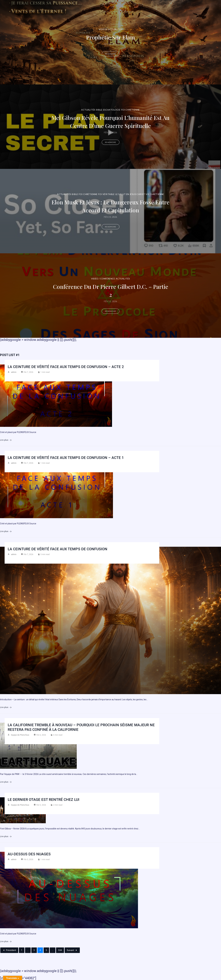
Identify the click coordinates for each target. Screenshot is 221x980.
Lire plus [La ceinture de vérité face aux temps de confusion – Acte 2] (6, 440)
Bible (99, 110)
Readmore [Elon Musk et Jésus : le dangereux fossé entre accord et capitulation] (111, 227)
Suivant (72, 950)
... (28, 950)
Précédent (9, 950)
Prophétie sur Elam (110, 37)
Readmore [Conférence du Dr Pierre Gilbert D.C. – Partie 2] (111, 311)
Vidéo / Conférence (103, 279)
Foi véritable (106, 194)
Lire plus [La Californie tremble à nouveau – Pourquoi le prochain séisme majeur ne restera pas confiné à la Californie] (6, 782)
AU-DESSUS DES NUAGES (29, 854)
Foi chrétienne (131, 110)
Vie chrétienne (155, 194)
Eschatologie (112, 110)
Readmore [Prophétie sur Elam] (111, 54)
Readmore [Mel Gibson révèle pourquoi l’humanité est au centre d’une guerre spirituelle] (111, 142)
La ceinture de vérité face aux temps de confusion (57, 549)
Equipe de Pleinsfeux (20, 735)
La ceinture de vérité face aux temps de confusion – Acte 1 (66, 458)
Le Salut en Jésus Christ (130, 194)
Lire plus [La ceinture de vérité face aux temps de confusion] (6, 707)
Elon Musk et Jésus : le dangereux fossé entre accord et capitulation (111, 206)
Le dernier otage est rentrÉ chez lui (44, 800)
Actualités (115, 29)
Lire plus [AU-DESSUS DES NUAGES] (6, 942)
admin (14, 372)
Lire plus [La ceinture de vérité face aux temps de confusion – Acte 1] (6, 531)
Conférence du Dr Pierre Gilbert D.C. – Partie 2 (110, 290)
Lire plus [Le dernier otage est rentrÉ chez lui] (6, 837)
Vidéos (103, 29)
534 (60, 950)
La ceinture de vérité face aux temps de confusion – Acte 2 (66, 367)
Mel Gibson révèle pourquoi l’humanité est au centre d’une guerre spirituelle (110, 122)
